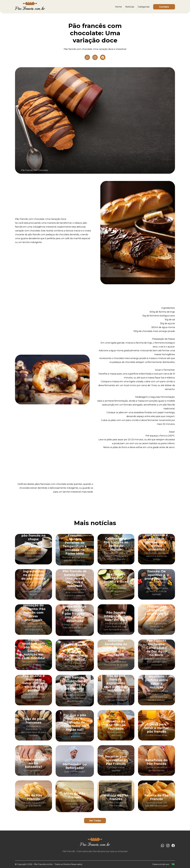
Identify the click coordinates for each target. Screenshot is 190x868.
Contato (164, 7)
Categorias (144, 7)
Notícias (130, 7)
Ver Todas (95, 821)
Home (118, 7)
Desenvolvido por (164, 864)
